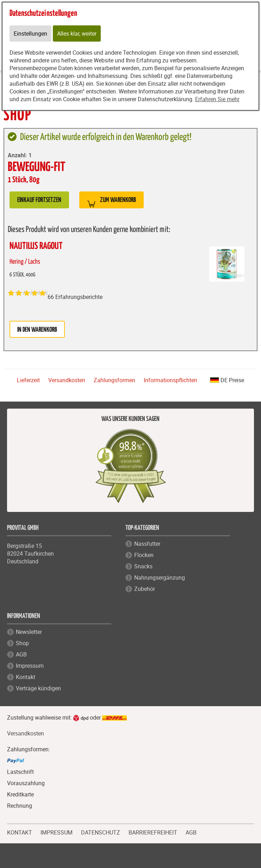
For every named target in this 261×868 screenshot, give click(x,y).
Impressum (30, 666)
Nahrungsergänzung (160, 577)
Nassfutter (147, 544)
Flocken (144, 555)
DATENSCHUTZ (101, 832)
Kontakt (26, 677)
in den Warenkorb (37, 330)
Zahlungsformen (114, 380)
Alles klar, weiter (77, 33)
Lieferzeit (28, 380)
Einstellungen (30, 33)
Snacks (143, 566)
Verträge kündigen (38, 688)
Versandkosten (67, 380)
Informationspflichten (170, 380)
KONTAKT (20, 832)
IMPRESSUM (57, 832)
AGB (21, 654)
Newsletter (29, 632)
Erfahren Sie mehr (217, 99)
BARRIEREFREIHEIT (153, 832)
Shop (22, 643)
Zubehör (145, 589)
